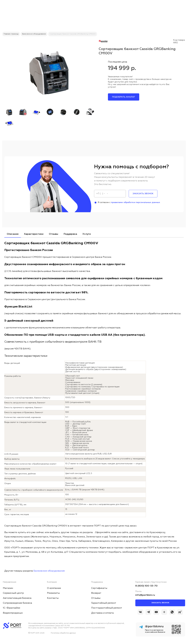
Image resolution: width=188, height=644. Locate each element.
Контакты (53, 598)
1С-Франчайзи (11, 608)
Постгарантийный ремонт (107, 608)
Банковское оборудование (49, 571)
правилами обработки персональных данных (135, 202)
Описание (13, 234)
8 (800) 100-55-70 (146, 586)
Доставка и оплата (102, 613)
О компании (54, 588)
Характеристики (34, 234)
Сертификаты (99, 588)
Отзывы (54, 234)
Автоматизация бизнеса (17, 598)
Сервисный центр (13, 593)
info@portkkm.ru (145, 595)
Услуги (87, 234)
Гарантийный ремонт (104, 603)
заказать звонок (143, 194)
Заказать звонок (160, 603)
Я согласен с (127, 202)
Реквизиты (53, 593)
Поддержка (70, 234)
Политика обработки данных (63, 633)
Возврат (96, 593)
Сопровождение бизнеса (17, 603)
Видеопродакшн (13, 613)
